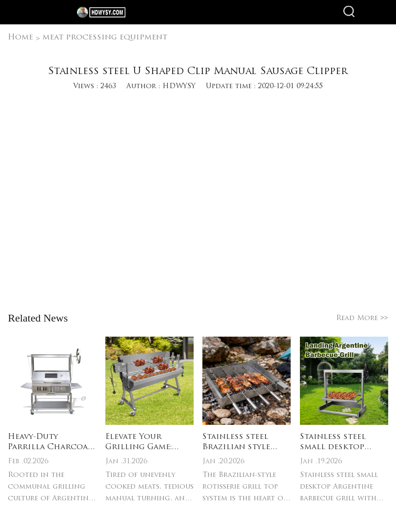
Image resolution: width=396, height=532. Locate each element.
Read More (362, 318)
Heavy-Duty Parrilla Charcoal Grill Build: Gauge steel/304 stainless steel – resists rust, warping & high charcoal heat (51, 443)
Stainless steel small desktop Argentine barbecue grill (333, 443)
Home (20, 38)
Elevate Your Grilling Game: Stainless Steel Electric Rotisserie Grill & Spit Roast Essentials (149, 443)
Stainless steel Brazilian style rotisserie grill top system (238, 443)
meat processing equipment (105, 38)
